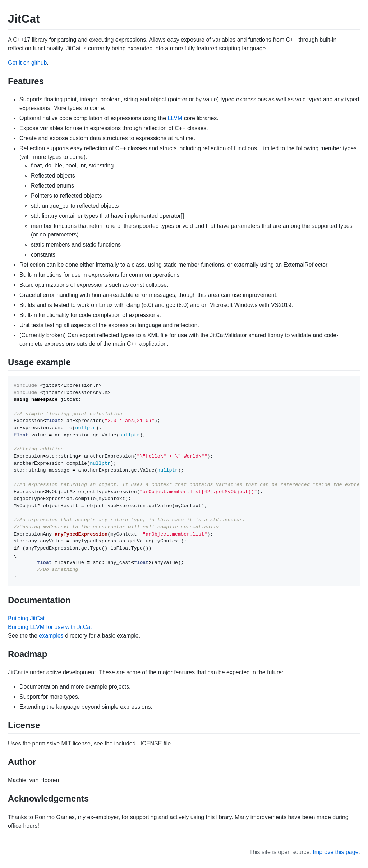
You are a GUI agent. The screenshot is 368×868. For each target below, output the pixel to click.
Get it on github (27, 63)
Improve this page (335, 852)
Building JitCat (26, 618)
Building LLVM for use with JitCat (50, 627)
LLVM (175, 118)
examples (51, 636)
